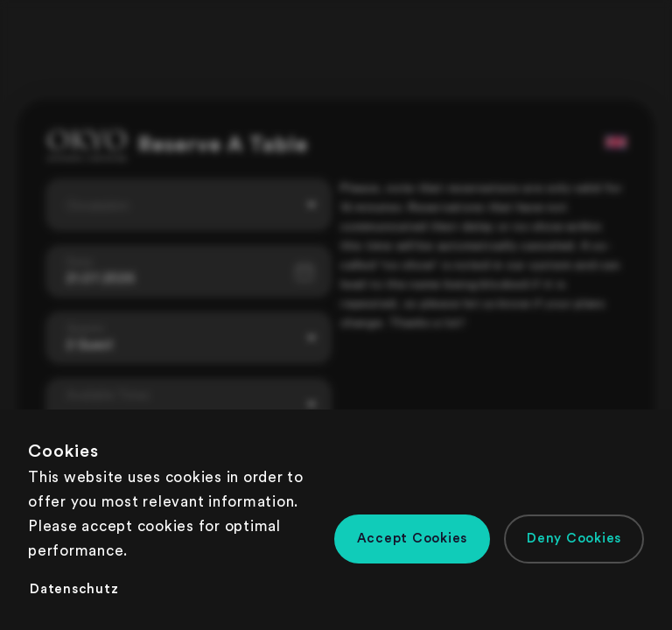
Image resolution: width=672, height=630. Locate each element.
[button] (413, 539)
